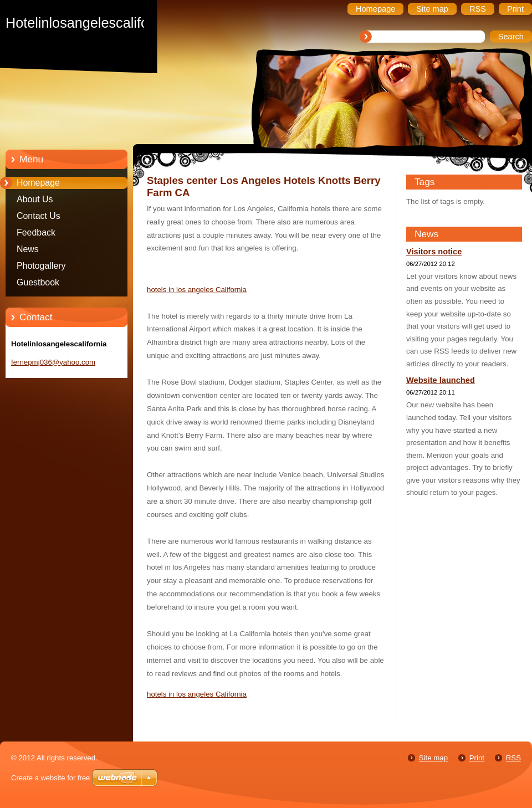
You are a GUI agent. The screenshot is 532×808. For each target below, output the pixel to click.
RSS (513, 758)
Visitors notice (434, 252)
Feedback (36, 232)
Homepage (38, 183)
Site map (433, 758)
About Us (35, 199)
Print (477, 758)
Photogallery (41, 266)
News (28, 249)
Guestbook (38, 282)
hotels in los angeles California (197, 290)
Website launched (441, 380)
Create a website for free (50, 778)
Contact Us (39, 216)
